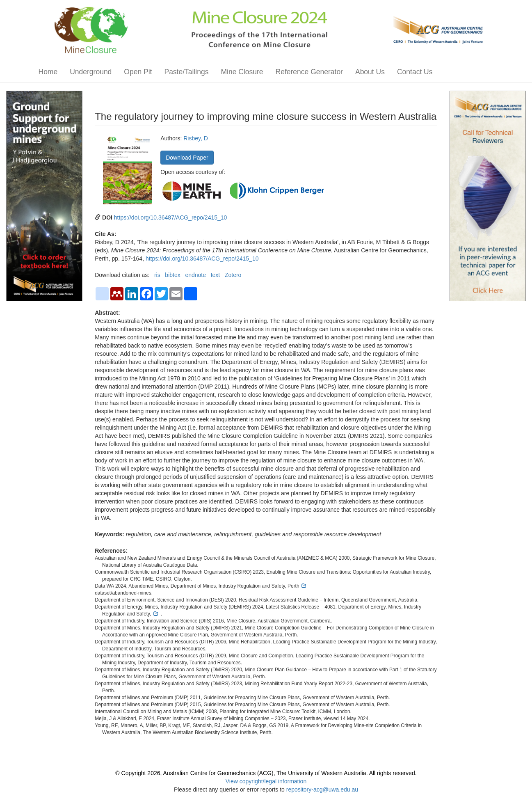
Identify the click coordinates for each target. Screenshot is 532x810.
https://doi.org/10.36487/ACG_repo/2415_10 (171, 217)
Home (48, 72)
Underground (91, 72)
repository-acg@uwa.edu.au (322, 789)
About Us (370, 72)
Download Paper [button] (187, 158)
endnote (195, 275)
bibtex (172, 275)
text (216, 275)
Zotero (233, 275)
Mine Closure (242, 72)
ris (157, 275)
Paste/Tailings (186, 72)
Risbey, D (196, 138)
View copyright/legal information (266, 781)
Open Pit (138, 72)
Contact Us (415, 72)
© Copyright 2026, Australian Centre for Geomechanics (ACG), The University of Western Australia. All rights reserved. (266, 773)
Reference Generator (309, 72)
